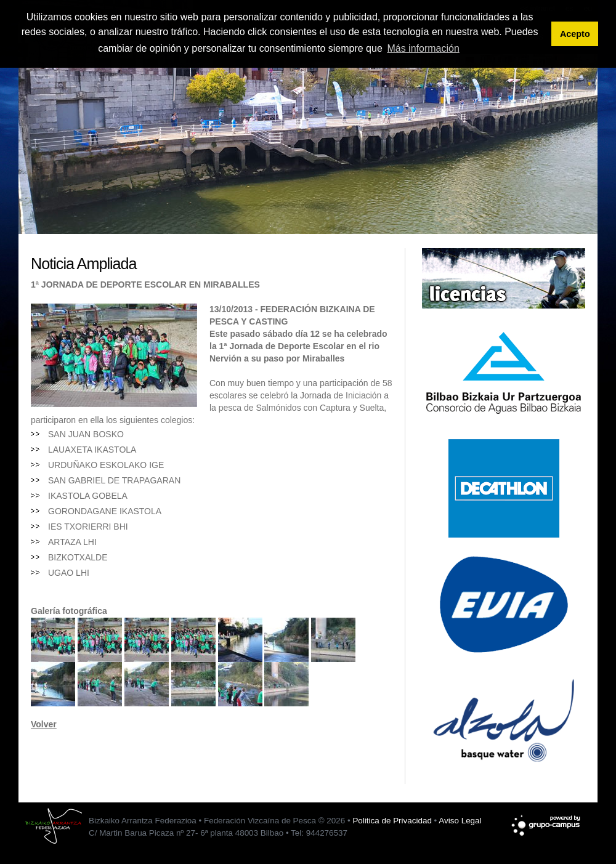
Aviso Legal (460, 821)
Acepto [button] (575, 34)
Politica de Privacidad (392, 821)
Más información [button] (423, 48)
